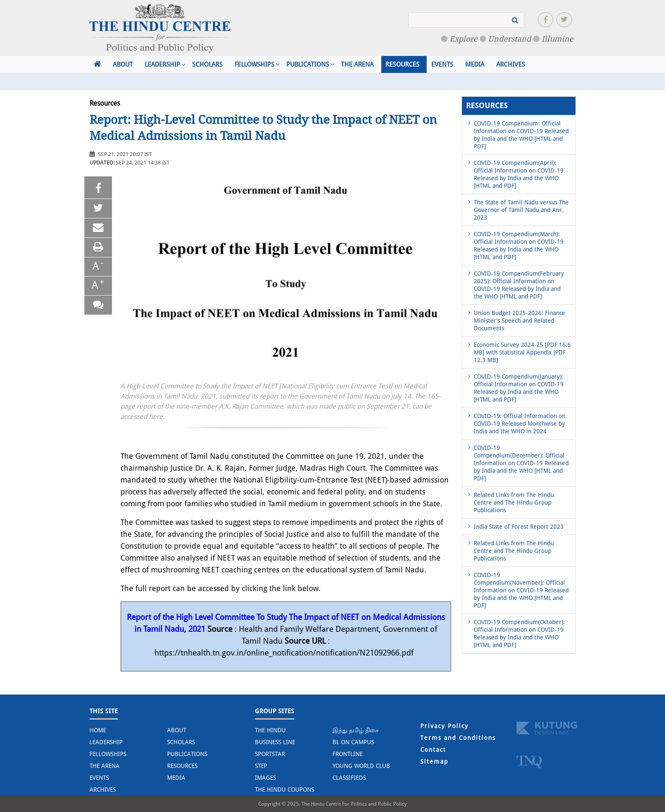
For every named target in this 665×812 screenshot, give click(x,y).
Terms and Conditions (458, 738)
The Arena (357, 64)
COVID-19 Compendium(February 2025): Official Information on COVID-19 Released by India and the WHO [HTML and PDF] (519, 285)
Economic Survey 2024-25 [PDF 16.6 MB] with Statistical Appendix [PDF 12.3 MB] (522, 352)
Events (442, 64)
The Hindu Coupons (285, 790)
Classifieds (349, 778)
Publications (308, 64)
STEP (261, 766)
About (123, 64)
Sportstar (270, 754)
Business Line (275, 742)
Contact (433, 750)
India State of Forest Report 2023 (519, 527)
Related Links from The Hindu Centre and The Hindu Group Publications (514, 502)
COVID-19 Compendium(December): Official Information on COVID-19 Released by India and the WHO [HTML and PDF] (521, 463)
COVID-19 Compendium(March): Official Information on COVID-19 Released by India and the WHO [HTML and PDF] (519, 246)
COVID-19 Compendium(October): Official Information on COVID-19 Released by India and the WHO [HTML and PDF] (519, 633)
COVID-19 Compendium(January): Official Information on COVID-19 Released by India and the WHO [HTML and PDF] (519, 388)
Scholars (207, 64)
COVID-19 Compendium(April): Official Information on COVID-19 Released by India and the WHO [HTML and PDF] (519, 174)
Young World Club (361, 766)
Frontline (348, 754)
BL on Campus (353, 742)
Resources (402, 64)
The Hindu (270, 730)
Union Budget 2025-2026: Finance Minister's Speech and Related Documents (520, 321)
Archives (511, 64)
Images (265, 778)
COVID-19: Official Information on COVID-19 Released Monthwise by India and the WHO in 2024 (520, 424)
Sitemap (434, 762)
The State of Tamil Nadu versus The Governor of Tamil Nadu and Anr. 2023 (521, 210)
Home (98, 730)
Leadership (162, 64)
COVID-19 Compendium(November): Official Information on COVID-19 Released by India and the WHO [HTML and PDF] (521, 590)
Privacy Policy (444, 726)
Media (475, 64)
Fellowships (254, 64)
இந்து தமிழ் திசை (356, 730)
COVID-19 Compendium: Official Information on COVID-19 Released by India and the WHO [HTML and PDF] (521, 135)
